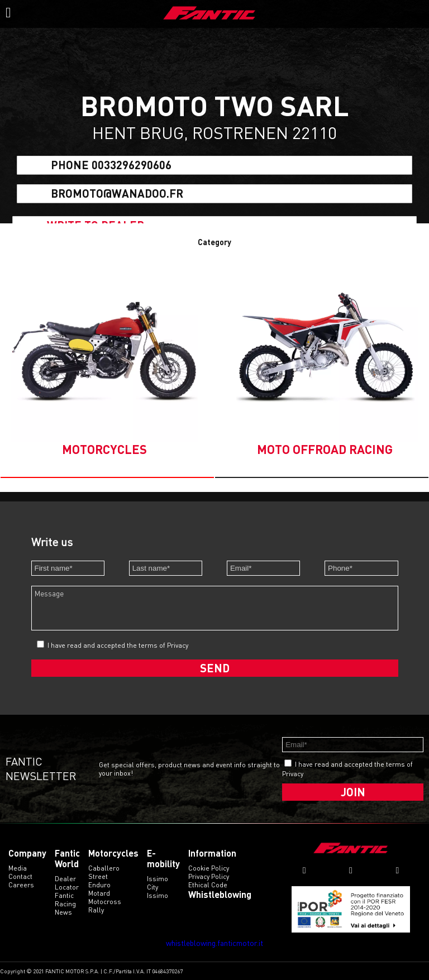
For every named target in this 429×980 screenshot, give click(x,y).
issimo (158, 895)
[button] (107, 477)
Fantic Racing (65, 900)
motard (99, 893)
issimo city (158, 883)
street (98, 876)
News (63, 912)
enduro (99, 885)
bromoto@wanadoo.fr (117, 193)
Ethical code (208, 885)
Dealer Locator (67, 883)
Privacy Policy (209, 876)
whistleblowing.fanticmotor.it (214, 943)
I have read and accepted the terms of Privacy (118, 645)
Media (18, 868)
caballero (104, 868)
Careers (21, 885)
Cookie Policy (209, 868)
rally (96, 910)
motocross (105, 902)
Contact (20, 876)
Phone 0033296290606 (111, 165)
